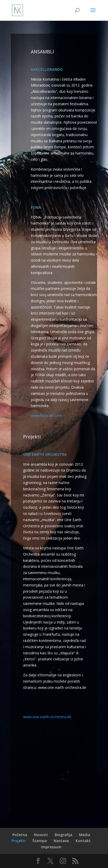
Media (85, 835)
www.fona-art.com (46, 415)
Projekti (19, 841)
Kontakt (83, 841)
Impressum (51, 847)
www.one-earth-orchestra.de (47, 717)
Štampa (40, 841)
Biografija (63, 835)
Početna (20, 835)
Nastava (61, 841)
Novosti (41, 835)
